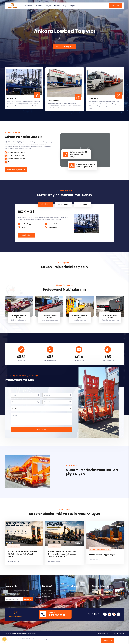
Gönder (40, 430)
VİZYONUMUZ (47, 590)
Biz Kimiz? (39, 6)
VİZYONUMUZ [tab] (82, 204)
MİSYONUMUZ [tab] (63, 204)
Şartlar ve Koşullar (104, 633)
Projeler (57, 6)
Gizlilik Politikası (119, 633)
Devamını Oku (13, 562)
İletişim (72, 6)
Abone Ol (28, 599)
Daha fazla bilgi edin (15, 170)
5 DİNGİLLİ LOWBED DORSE (110, 317)
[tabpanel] (64, 223)
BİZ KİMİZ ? (47, 596)
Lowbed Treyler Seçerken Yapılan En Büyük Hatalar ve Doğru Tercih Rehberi (23, 554)
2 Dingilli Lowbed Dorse (19, 317)
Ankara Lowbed (14, 546)
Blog (65, 6)
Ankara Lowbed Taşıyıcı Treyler (100, 549)
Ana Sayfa (28, 6)
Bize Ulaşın (115, 6)
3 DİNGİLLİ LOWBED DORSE (49, 317)
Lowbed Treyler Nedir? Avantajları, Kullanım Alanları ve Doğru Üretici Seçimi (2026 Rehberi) (63, 554)
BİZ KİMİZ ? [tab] (46, 204)
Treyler (48, 6)
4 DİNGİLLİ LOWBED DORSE (80, 317)
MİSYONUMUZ (47, 593)
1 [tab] (65, 274)
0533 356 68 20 (57, 615)
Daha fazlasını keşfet (63, 47)
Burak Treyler (25, 235)
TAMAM (106, 640)
